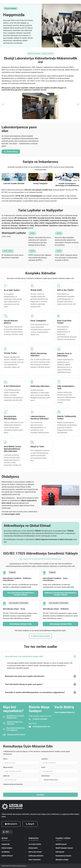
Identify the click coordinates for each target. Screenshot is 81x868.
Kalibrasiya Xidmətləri (36, 856)
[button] (3, 104)
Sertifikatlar (6, 852)
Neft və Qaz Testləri (35, 852)
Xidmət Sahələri (7, 848)
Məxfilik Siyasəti (61, 844)
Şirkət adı (7, 776)
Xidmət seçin (46, 776)
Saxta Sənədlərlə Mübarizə (64, 712)
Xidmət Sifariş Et (7, 856)
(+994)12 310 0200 (40, 719)
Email (44, 767)
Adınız (6, 759)
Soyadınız (45, 759)
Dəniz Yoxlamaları (35, 860)
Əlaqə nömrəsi (9, 767)
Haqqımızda (6, 844)
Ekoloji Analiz (33, 848)
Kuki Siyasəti (60, 852)
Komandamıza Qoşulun (63, 856)
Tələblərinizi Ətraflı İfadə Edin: (14, 784)
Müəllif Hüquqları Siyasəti (64, 848)
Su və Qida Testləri (35, 844)
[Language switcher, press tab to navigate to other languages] (7, 832)
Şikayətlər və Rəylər (62, 860)
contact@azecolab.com (41, 726)
